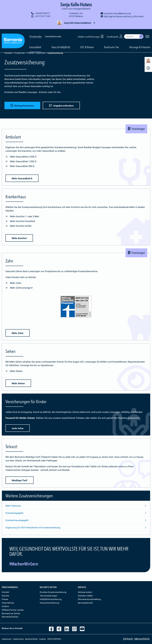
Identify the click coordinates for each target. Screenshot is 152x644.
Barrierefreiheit (31, 639)
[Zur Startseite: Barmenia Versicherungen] (13, 38)
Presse (5, 599)
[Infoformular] (148, 68)
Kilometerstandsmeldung (89, 599)
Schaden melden (85, 596)
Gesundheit (41, 53)
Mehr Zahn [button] (18, 333)
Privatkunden (36, 33)
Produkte (31, 53)
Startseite (8, 53)
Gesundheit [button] (35, 43)
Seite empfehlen (54, 639)
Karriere (5, 596)
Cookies (42, 639)
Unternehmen (8, 603)
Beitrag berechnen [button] (22, 105)
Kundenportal (115, 32)
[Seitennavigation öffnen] (147, 33)
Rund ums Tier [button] (112, 43)
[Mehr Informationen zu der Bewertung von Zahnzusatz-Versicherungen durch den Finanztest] (76, 307)
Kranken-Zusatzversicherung (53, 592)
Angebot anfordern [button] (62, 105)
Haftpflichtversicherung (51, 599)
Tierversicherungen (49, 596)
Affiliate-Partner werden (13, 610)
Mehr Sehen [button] (18, 383)
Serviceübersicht (85, 603)
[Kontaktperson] (148, 61)
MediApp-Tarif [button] (20, 480)
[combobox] (132, 33)
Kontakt (5, 592)
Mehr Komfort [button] (19, 238)
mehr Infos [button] (18, 428)
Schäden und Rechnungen (91, 32)
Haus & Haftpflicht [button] (61, 43)
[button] (76, 23)
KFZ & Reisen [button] (87, 43)
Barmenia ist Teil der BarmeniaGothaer (11, 615)
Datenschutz (18, 639)
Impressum (7, 639)
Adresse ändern (85, 592)
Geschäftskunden (53, 33)
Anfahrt (5, 606)
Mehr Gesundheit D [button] (22, 178)
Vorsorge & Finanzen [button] (140, 43)
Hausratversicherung (50, 603)
